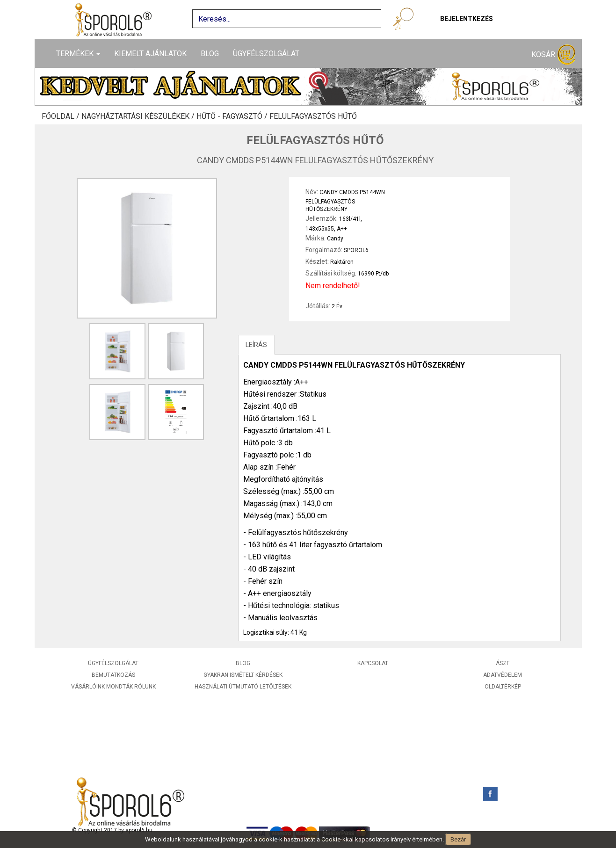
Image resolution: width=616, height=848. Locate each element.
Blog (210, 54)
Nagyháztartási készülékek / (139, 116)
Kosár (553, 55)
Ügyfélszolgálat (266, 54)
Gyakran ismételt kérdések (243, 675)
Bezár (458, 839)
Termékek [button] (78, 54)
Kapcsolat (373, 663)
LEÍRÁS (256, 345)
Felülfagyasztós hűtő (313, 116)
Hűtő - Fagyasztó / (233, 116)
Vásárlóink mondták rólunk (113, 687)
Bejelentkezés (467, 19)
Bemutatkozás (113, 675)
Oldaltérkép (503, 687)
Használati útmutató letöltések (243, 687)
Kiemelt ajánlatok (150, 54)
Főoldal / (62, 116)
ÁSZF (503, 663)
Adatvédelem (503, 675)
